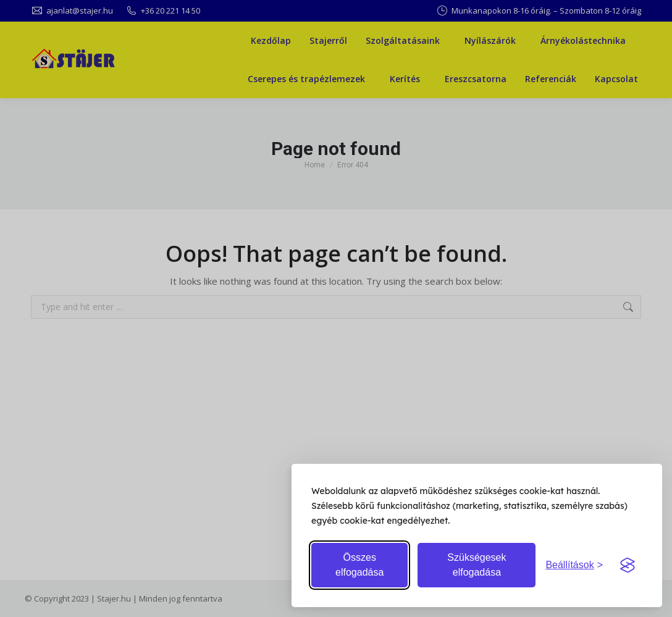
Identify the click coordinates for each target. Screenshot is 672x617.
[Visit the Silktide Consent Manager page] (628, 565)
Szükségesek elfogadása (477, 565)
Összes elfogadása (359, 565)
